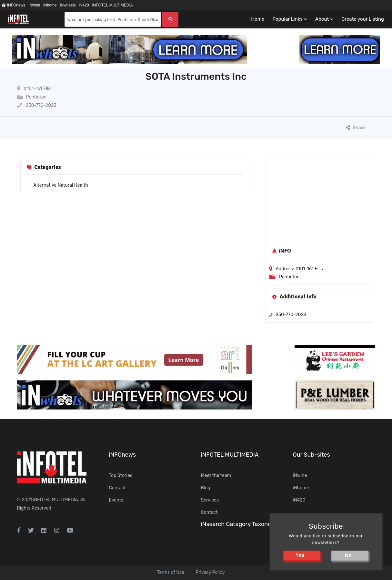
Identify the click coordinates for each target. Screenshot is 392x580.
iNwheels (68, 5)
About (322, 19)
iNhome (50, 5)
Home (258, 19)
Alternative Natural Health (61, 185)
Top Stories (121, 476)
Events (116, 500)
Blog (206, 488)
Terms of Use (171, 572)
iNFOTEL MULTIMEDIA (113, 5)
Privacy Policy (210, 572)
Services (210, 500)
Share (356, 128)
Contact (117, 488)
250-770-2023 (37, 105)
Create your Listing (363, 19)
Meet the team (216, 476)
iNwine (34, 5)
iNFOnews (13, 5)
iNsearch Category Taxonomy (240, 524)
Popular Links (287, 19)
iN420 (84, 5)
